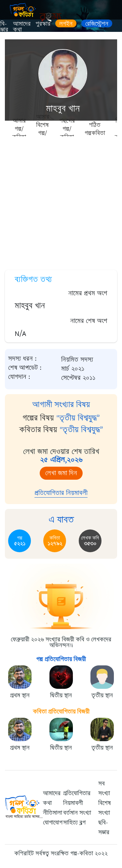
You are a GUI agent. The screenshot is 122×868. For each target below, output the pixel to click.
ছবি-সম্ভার (104, 827)
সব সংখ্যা (104, 788)
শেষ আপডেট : (25, 368)
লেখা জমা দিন (61, 473)
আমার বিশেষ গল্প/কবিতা (43, 128)
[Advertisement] (61, 201)
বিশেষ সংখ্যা (105, 808)
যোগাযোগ (53, 822)
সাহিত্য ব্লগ (74, 822)
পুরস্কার (43, 24)
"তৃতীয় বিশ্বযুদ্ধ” (78, 418)
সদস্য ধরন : (22, 359)
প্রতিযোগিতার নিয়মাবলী (61, 493)
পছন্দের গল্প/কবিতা (67, 128)
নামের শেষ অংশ (89, 321)
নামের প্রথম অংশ (88, 293)
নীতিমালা (53, 813)
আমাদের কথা (22, 27)
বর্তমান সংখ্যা (77, 813)
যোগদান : (19, 377)
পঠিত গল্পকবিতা (95, 129)
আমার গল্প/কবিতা (19, 128)
